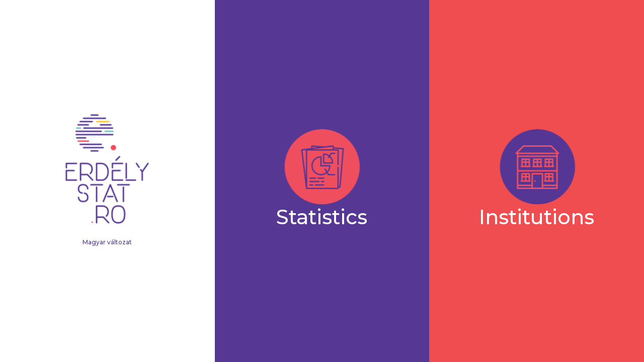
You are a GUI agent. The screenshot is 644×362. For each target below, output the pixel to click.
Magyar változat (107, 242)
